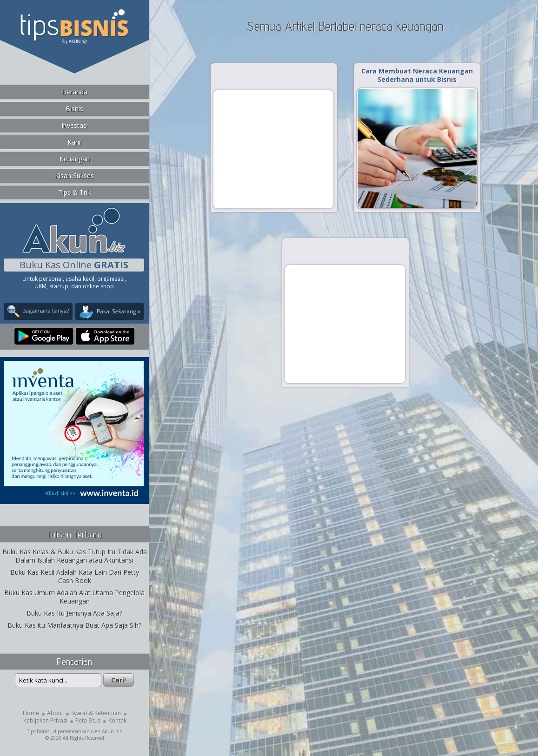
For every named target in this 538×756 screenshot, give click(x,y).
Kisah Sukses (74, 176)
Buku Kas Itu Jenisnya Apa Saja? (74, 613)
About (55, 713)
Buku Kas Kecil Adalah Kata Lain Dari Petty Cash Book (75, 576)
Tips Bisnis (38, 731)
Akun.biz (112, 731)
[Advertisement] (273, 149)
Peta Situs (88, 720)
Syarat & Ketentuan (96, 713)
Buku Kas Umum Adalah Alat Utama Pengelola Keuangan (74, 597)
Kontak (117, 720)
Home (31, 713)
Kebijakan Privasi (45, 720)
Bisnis (74, 109)
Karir (74, 142)
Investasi (75, 125)
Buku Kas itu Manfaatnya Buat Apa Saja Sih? (74, 625)
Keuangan (75, 159)
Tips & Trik (74, 192)
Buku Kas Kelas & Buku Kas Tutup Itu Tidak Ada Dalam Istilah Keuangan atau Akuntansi (75, 556)
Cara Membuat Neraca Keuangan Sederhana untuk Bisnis (417, 75)
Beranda (75, 92)
